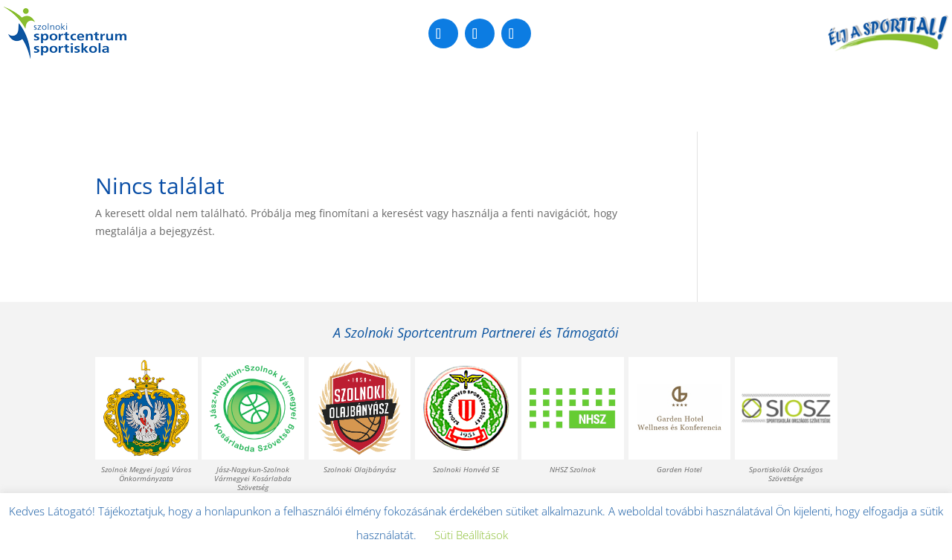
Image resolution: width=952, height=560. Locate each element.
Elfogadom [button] (559, 535)
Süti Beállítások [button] (471, 535)
